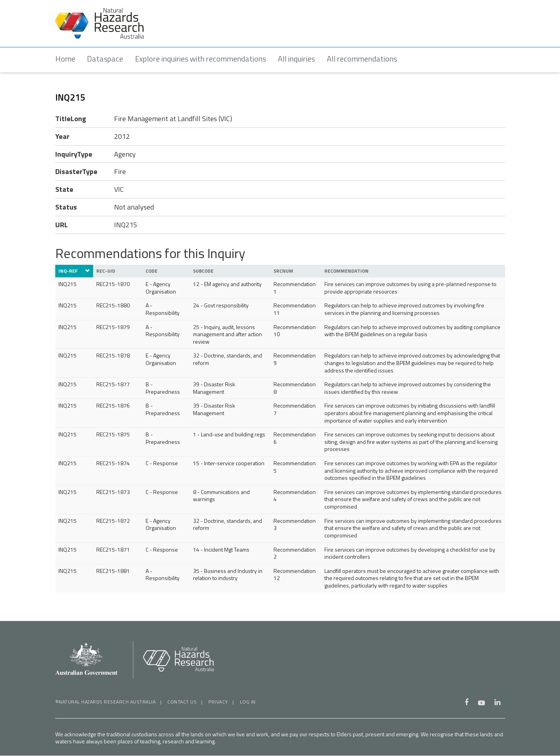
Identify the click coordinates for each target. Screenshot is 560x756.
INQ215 (126, 225)
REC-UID (106, 271)
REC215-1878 (113, 355)
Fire (120, 172)
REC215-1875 (113, 434)
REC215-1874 (113, 463)
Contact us (182, 702)
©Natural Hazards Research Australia (106, 702)
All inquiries (297, 59)
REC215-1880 (113, 305)
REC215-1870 (113, 284)
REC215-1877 (113, 384)
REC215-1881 (113, 571)
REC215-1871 (113, 549)
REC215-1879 (113, 327)
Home (65, 59)
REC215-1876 (113, 406)
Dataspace (105, 59)
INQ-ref (74, 271)
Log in (248, 702)
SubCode (203, 271)
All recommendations (362, 59)
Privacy (218, 702)
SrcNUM (283, 271)
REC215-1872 (113, 521)
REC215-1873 (113, 492)
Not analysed (134, 207)
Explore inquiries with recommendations (201, 59)
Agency (125, 154)
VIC (119, 190)
